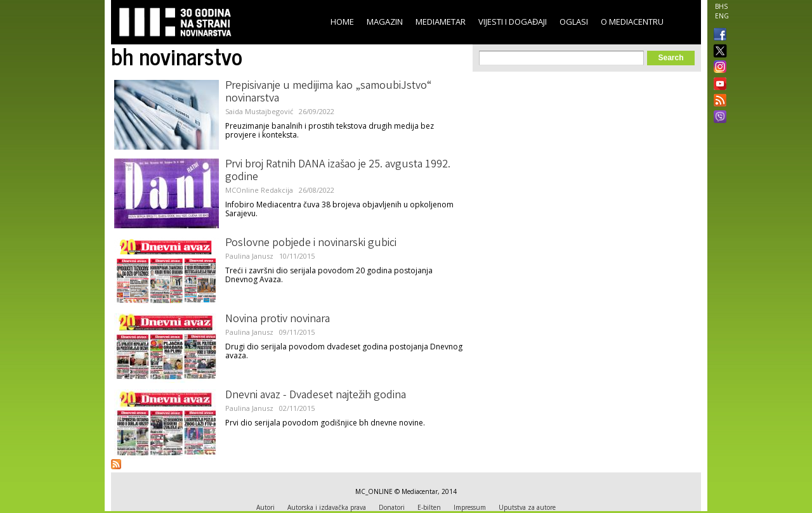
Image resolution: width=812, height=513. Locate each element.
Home (342, 22)
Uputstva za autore (527, 507)
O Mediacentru (632, 22)
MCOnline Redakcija (259, 190)
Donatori (392, 507)
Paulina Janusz (249, 256)
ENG (722, 16)
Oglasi (574, 22)
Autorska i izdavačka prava (327, 507)
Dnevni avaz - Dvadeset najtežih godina (316, 396)
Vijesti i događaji (513, 22)
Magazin (385, 22)
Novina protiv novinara (278, 320)
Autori (265, 507)
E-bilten (429, 507)
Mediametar (441, 22)
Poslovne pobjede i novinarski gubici (311, 244)
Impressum (470, 507)
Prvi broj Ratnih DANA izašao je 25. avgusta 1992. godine (338, 171)
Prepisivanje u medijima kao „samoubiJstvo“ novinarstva (328, 93)
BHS (721, 6)
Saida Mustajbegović (259, 111)
